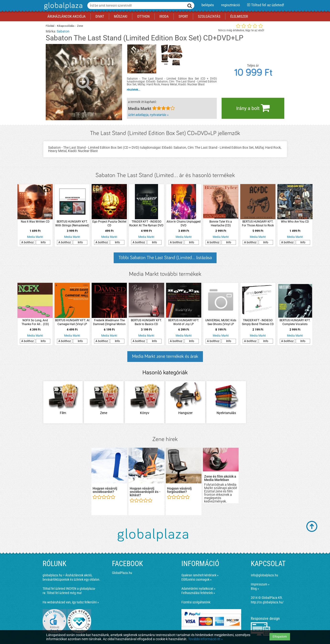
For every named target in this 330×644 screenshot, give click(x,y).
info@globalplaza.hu (264, 575)
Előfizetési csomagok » (196, 579)
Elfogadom (280, 637)
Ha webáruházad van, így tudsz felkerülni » (71, 602)
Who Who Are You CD (295, 222)
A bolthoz (28, 242)
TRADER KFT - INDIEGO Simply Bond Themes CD (258, 322)
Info (43, 242)
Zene (80, 26)
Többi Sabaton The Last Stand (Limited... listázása (165, 258)
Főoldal (50, 26)
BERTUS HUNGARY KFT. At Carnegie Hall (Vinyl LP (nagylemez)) (72, 322)
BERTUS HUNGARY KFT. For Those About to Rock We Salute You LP (258, 224)
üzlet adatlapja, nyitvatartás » (148, 115)
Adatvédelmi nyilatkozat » (198, 589)
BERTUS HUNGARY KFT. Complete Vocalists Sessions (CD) (295, 322)
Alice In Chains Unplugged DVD (184, 224)
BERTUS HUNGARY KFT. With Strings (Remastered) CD (72, 224)
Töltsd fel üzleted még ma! (64, 593)
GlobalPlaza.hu (122, 573)
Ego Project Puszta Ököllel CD (109, 224)
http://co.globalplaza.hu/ (267, 602)
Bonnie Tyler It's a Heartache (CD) (221, 224)
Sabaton (63, 31)
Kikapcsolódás (66, 26)
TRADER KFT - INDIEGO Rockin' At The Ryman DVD (146, 224)
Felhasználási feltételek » (198, 593)
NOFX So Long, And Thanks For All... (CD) (35, 322)
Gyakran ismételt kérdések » (200, 575)
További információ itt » (205, 639)
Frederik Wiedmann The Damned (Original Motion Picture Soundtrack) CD (109, 322)
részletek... (134, 90)
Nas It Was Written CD (35, 222)
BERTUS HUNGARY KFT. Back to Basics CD (146, 322)
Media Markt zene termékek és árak (165, 356)
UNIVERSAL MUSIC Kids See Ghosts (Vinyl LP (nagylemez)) (221, 322)
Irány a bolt (253, 108)
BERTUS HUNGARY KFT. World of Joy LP (184, 322)
